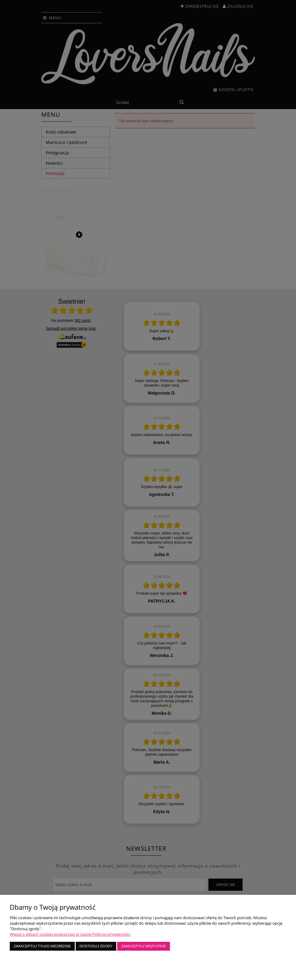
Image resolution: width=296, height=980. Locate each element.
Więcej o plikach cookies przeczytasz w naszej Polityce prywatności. (70, 934)
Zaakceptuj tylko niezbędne (42, 946)
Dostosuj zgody (96, 946)
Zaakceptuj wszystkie (144, 946)
